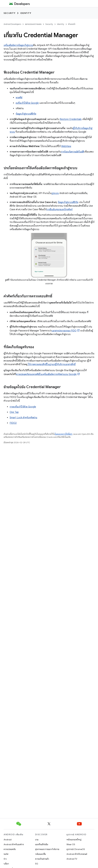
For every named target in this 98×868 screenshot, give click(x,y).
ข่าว (5, 859)
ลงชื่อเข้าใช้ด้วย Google (27, 103)
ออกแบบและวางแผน (33, 24)
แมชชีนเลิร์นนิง (42, 844)
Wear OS (71, 844)
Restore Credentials (71, 119)
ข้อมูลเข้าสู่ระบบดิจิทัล (26, 114)
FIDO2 (13, 423)
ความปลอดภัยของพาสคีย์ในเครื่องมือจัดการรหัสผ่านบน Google (46, 374)
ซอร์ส (6, 854)
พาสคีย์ (19, 98)
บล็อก (6, 864)
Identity (26, 13)
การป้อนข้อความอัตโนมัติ (72, 152)
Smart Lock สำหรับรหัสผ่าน (23, 418)
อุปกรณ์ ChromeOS (76, 849)
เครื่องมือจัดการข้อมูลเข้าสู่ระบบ (18, 45)
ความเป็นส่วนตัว (42, 859)
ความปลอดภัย (10, 849)
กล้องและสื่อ (40, 854)
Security (9, 13)
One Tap (14, 412)
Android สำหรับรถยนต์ (77, 854)
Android (8, 840)
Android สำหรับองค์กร (14, 844)
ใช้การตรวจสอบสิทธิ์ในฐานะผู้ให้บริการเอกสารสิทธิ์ (52, 364)
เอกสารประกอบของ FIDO (64, 331)
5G (37, 864)
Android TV (72, 859)
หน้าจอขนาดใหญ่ (74, 840)
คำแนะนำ (72, 24)
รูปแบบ (55, 193)
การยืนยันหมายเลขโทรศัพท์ (59, 209)
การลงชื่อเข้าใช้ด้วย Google (23, 407)
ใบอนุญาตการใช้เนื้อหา (64, 434)
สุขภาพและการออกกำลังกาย (47, 849)
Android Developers (12, 24)
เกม (37, 840)
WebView (66, 146)
